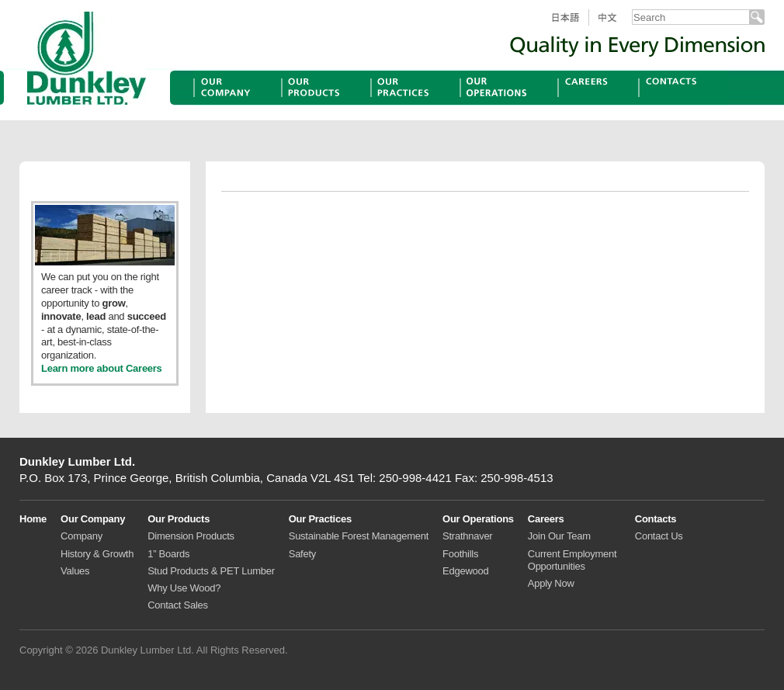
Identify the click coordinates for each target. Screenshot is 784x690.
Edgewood (465, 571)
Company (82, 536)
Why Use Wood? (184, 588)
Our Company (232, 104)
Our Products (318, 104)
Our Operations (502, 104)
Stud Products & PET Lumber (211, 571)
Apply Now (551, 583)
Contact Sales (178, 605)
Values (75, 571)
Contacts (663, 104)
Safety (302, 554)
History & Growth (97, 554)
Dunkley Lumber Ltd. (87, 58)
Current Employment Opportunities (572, 560)
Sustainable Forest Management (359, 536)
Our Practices (408, 104)
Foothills (460, 554)
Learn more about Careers (102, 368)
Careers (579, 104)
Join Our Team (559, 536)
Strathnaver (467, 536)
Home (33, 519)
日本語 (571, 25)
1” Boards (168, 554)
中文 (614, 25)
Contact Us (659, 536)
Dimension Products (191, 536)
